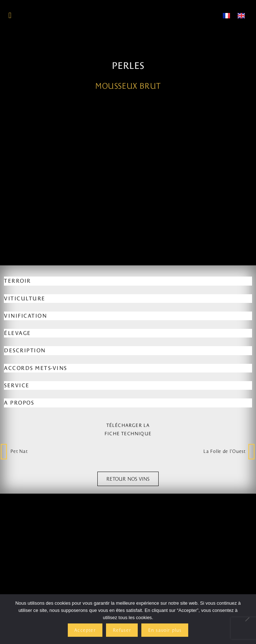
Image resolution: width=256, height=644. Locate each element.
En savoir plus (165, 630)
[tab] (128, 431)
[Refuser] (247, 619)
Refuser (122, 630)
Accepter (85, 630)
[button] (10, 15)
